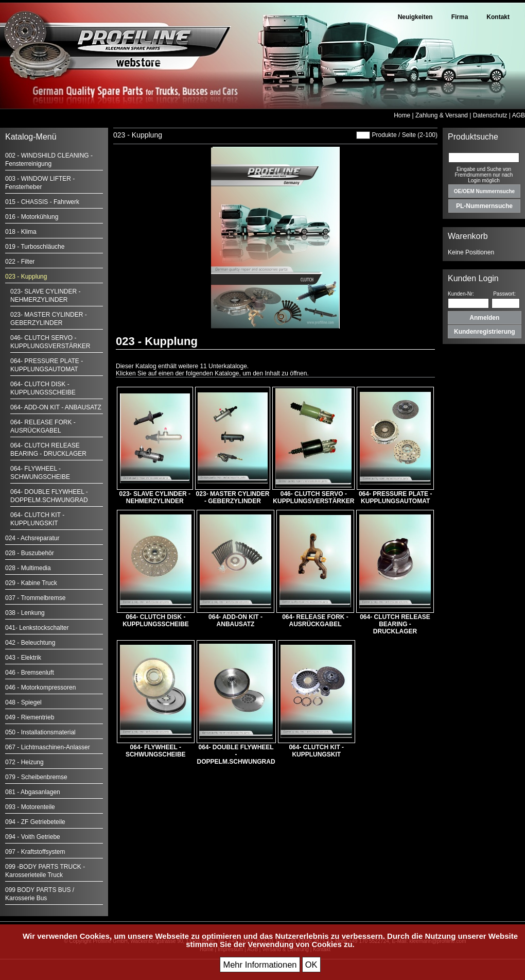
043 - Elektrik (23, 658)
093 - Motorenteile (30, 807)
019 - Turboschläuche (35, 247)
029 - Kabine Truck (31, 583)
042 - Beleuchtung (30, 643)
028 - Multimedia (28, 568)
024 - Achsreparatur (32, 538)
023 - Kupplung (26, 277)
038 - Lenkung (25, 613)
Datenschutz (490, 115)
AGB (519, 115)
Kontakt (498, 17)
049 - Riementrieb (30, 717)
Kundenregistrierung (485, 332)
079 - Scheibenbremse (36, 777)
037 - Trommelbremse (35, 598)
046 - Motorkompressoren (40, 687)
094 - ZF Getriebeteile (35, 822)
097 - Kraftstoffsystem (35, 852)
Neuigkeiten (415, 17)
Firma (460, 17)
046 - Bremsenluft (30, 673)
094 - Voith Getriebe (33, 837)
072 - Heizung (24, 762)
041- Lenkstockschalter (37, 628)
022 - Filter (20, 262)
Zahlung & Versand (442, 115)
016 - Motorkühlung (32, 217)
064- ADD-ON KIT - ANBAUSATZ (56, 407)
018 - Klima (21, 232)
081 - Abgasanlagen (33, 792)
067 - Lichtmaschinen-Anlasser (48, 747)
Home (402, 115)
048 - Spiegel (23, 702)
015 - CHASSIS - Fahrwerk (42, 202)
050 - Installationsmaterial (40, 732)
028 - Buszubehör (30, 553)
